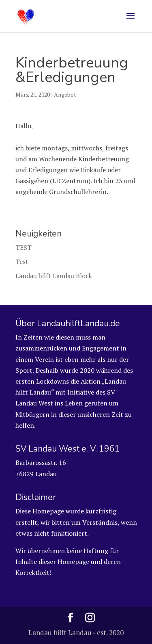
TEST (24, 247)
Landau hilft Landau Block (54, 276)
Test (22, 262)
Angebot (65, 94)
